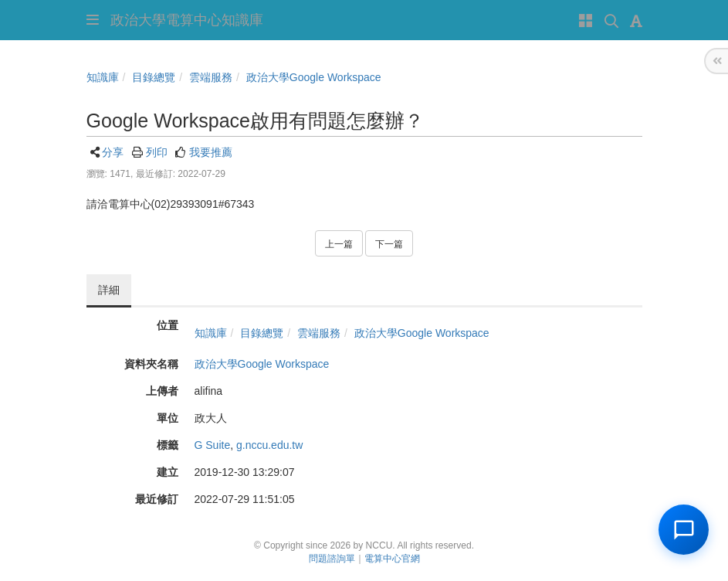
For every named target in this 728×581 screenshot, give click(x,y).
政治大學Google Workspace (314, 77)
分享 (113, 152)
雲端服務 (211, 77)
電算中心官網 (392, 559)
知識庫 (103, 77)
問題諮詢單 (332, 559)
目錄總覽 (154, 77)
